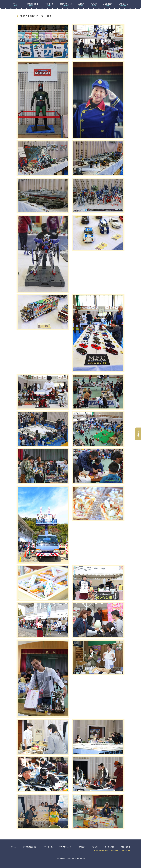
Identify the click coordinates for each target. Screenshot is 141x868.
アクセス (94, 5)
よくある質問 (108, 5)
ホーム (16, 5)
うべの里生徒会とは (31, 5)
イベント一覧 (49, 5)
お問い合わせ (123, 5)
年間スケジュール (66, 5)
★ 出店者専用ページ (100, 851)
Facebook (115, 851)
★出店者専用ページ (138, 434)
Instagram (126, 851)
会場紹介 (81, 5)
